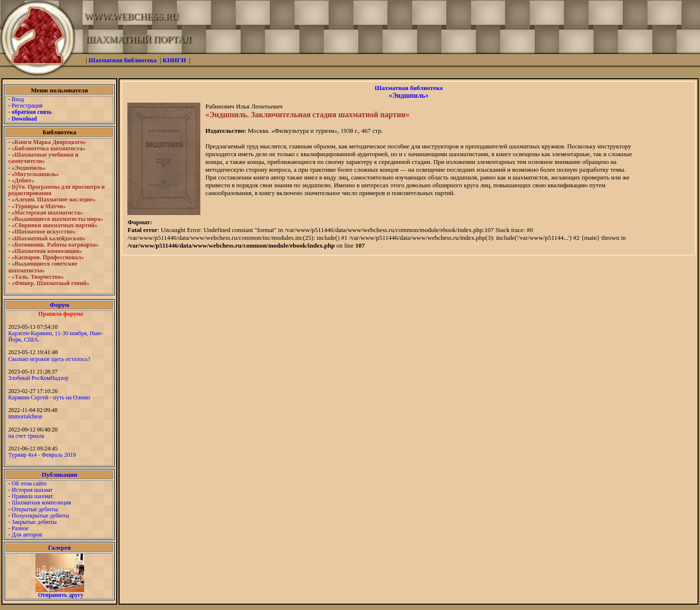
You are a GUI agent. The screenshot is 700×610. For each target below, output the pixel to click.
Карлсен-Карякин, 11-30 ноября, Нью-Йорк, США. (56, 336)
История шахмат (32, 490)
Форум (59, 305)
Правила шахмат (32, 496)
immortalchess (25, 416)
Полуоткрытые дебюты (40, 516)
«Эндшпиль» (409, 96)
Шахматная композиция (41, 502)
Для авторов (27, 535)
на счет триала (26, 436)
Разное (20, 528)
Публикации (59, 475)
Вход (18, 99)
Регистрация (27, 106)
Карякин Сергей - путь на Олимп (49, 397)
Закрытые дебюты (34, 522)
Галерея (60, 547)
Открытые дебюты (35, 509)
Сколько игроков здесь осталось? (49, 359)
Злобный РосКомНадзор (38, 378)
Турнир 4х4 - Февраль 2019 (42, 455)
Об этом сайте (29, 484)
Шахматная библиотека (409, 88)
